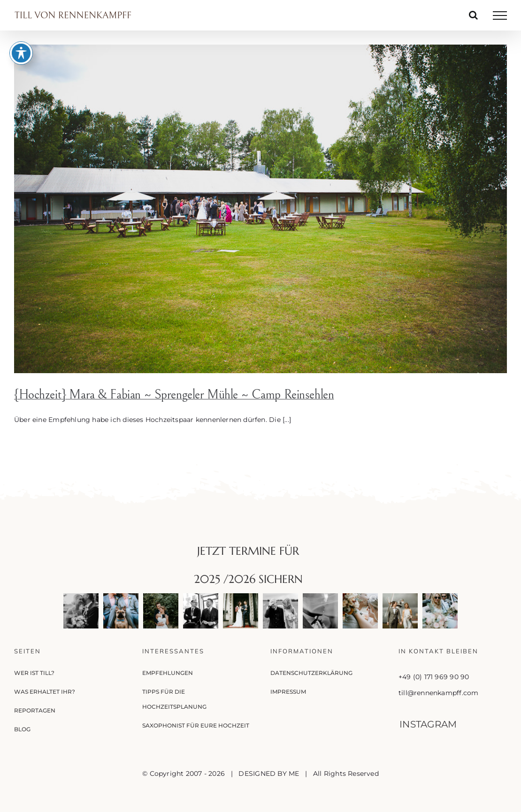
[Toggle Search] (473, 15)
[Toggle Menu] (500, 15)
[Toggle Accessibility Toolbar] (21, 32)
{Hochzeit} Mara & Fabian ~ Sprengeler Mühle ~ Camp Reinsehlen (174, 395)
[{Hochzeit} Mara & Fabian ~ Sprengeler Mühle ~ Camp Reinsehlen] (260, 209)
